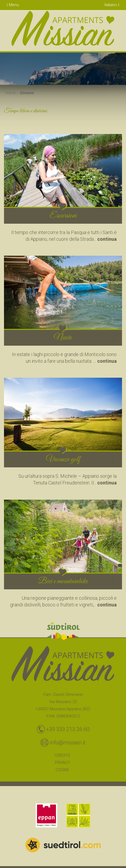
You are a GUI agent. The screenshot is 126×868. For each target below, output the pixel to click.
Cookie (62, 770)
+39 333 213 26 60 (68, 729)
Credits (62, 755)
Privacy (62, 763)
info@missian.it (68, 743)
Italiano (112, 5)
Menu (13, 5)
